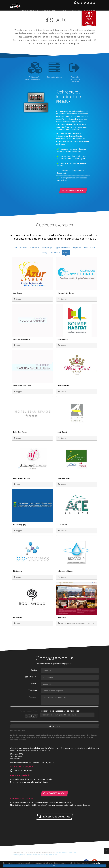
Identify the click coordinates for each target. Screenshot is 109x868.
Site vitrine (24, 248)
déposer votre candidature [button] (55, 817)
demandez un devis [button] (55, 793)
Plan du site (53, 855)
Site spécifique (47, 248)
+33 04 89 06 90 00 (85, 3)
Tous (15, 248)
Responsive (77, 248)
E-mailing (44, 253)
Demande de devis (90, 10)
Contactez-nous (76, 10)
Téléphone (33, 690)
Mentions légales (32, 855)
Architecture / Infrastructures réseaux (35, 71)
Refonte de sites (90, 248)
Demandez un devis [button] (73, 190)
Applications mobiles (63, 248)
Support (66, 253)
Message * (33, 697)
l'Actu (54, 10)
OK (54, 866)
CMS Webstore (55, 253)
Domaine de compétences (30, 10)
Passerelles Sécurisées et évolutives (76, 72)
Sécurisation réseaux (55, 70)
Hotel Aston (62, 617)
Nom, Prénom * (31, 677)
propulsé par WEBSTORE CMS (66, 853)
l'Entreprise (64, 10)
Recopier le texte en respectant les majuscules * (60, 711)
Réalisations (46, 10)
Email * (34, 684)
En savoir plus (95, 863)
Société (34, 670)
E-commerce (35, 248)
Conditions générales (19, 855)
